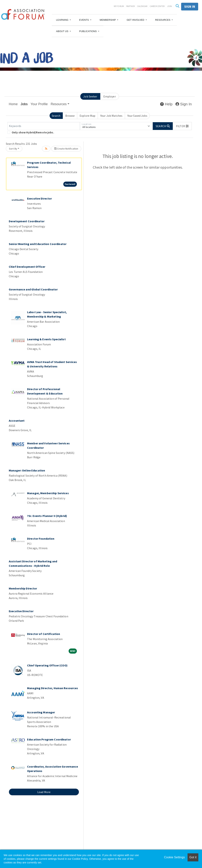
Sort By (13, 149)
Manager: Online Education (27, 470)
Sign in (190, 7)
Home (13, 104)
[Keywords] (44, 126)
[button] (63, 20)
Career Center (157, 6)
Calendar (142, 6)
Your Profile (39, 104)
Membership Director (23, 588)
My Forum (119, 6)
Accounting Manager (41, 712)
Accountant (17, 421)
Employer (110, 96)
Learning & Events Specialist (46, 339)
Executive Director (39, 198)
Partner (130, 6)
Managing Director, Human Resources (53, 688)
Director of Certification (44, 634)
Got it (193, 857)
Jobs (24, 104)
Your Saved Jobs (137, 116)
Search (56, 116)
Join (170, 6)
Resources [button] (59, 104)
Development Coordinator (27, 221)
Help (166, 104)
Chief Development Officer (27, 267)
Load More (44, 792)
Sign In (184, 104)
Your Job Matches (111, 116)
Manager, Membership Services (48, 493)
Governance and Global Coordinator (33, 289)
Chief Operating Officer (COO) (47, 665)
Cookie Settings (174, 857)
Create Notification (66, 149)
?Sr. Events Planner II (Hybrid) (47, 516)
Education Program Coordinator (49, 739)
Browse (70, 116)
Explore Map (87, 116)
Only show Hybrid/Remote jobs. (33, 132)
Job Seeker (90, 96)
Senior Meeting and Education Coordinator (38, 244)
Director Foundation (41, 539)
